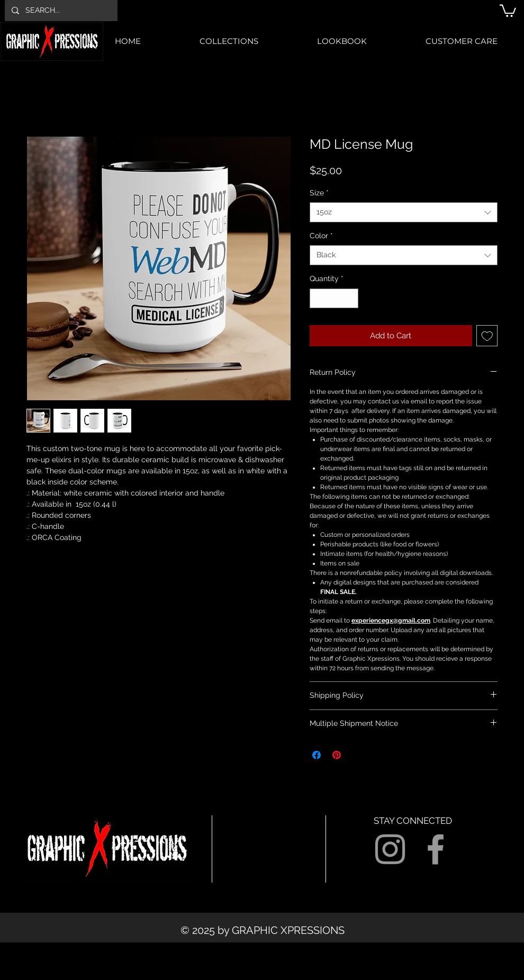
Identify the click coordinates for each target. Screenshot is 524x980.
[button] (508, 10)
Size (319, 193)
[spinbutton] (334, 298)
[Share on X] (357, 755)
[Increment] (350, 298)
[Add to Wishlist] (487, 336)
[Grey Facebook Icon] (436, 849)
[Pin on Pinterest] (337, 755)
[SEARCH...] (60, 11)
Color (321, 236)
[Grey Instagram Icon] (390, 849)
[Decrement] (318, 298)
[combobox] (404, 212)
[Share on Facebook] (317, 755)
